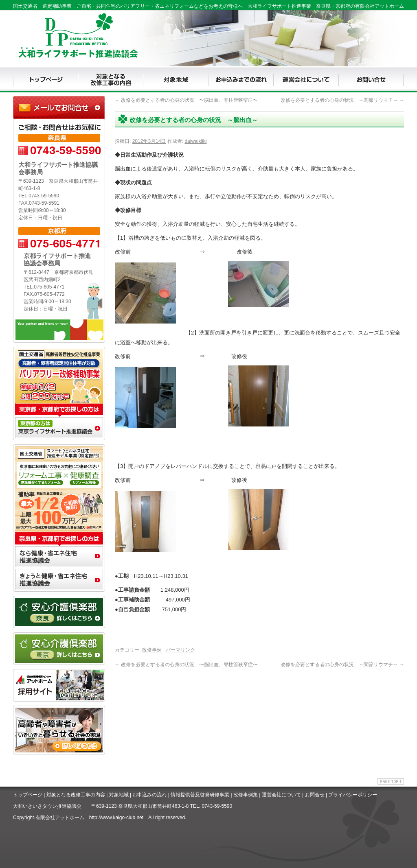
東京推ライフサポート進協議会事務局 (59, 429)
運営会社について (281, 795)
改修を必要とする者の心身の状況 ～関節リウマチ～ (342, 100)
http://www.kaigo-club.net (116, 818)
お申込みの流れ (149, 795)
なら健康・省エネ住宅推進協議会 (59, 558)
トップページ (28, 795)
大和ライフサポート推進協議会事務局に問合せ (59, 108)
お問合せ (315, 795)
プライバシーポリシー (353, 795)
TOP (46, 80)
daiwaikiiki (195, 141)
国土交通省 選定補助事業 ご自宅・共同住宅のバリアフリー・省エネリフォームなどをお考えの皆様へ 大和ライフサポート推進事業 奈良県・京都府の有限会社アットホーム (208, 6)
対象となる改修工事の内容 (76, 795)
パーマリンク (180, 650)
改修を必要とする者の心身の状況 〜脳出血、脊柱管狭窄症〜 (186, 100)
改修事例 (152, 650)
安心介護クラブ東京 (59, 649)
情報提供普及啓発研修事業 (200, 795)
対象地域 (119, 795)
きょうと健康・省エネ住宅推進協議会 (59, 580)
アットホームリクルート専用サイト (59, 685)
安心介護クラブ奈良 (59, 612)
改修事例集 (246, 795)
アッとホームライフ (59, 738)
